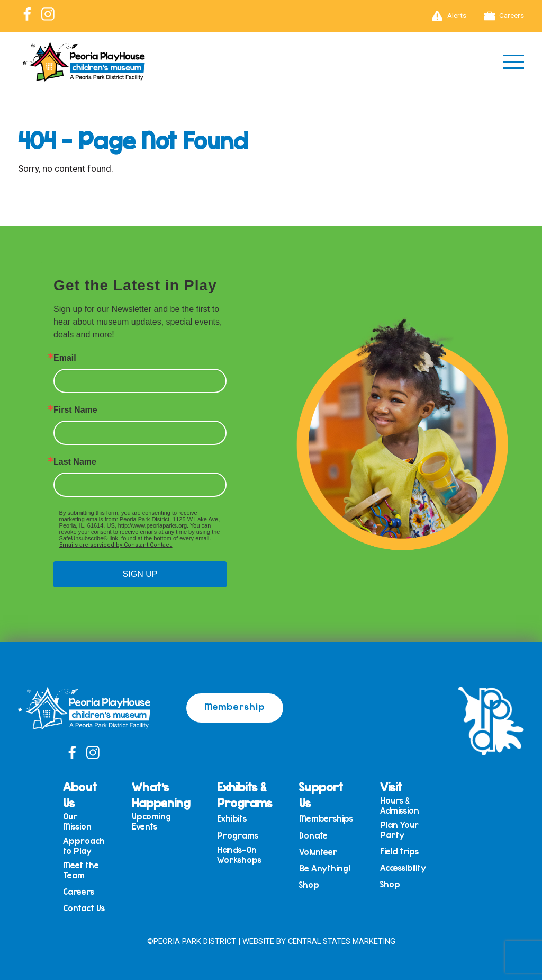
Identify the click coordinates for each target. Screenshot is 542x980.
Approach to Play (84, 846)
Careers (504, 16)
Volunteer (318, 852)
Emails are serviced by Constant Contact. (116, 545)
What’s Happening (161, 795)
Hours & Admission (400, 805)
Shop (309, 885)
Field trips (399, 852)
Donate (313, 836)
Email (65, 358)
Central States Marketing (342, 941)
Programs (238, 836)
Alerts (449, 16)
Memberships (326, 819)
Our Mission (77, 821)
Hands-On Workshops (239, 855)
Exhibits (232, 819)
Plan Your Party (399, 830)
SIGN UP (140, 574)
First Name (75, 410)
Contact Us (84, 908)
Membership (235, 706)
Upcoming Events (151, 821)
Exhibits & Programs (245, 795)
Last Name (75, 462)
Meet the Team (81, 870)
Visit (391, 787)
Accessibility (403, 868)
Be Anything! (324, 868)
